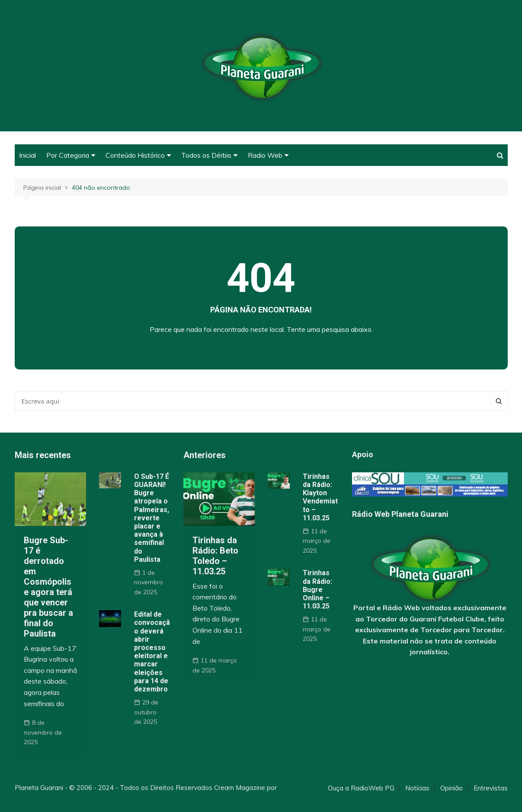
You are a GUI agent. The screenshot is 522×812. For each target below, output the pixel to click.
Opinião (452, 788)
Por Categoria (68, 155)
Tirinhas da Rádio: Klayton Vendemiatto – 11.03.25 (320, 497)
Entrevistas (491, 788)
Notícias (417, 788)
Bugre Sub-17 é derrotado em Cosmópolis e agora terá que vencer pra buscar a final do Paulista (48, 587)
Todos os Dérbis (206, 155)
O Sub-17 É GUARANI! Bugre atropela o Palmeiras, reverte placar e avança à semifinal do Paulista (152, 518)
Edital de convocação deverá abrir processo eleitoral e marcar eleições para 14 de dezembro (152, 652)
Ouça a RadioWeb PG (361, 788)
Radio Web (265, 155)
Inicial (27, 155)
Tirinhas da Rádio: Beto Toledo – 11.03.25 (215, 556)
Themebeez (33, 798)
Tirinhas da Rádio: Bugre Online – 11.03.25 (317, 589)
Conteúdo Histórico (135, 155)
